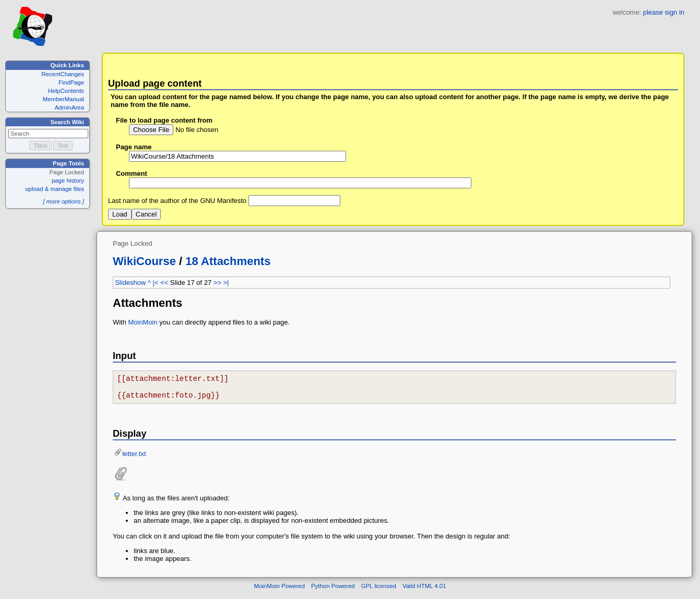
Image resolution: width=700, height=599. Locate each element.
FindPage (71, 82)
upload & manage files (55, 189)
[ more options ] (63, 201)
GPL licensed (379, 591)
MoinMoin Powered (280, 591)
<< (164, 283)
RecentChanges (63, 74)
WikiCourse (144, 261)
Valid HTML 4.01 (424, 591)
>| (226, 283)
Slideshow (130, 283)
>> (217, 283)
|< (156, 283)
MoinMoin (143, 322)
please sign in (664, 12)
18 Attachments (228, 261)
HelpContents (66, 91)
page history (68, 181)
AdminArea (69, 107)
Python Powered (333, 591)
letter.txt (134, 458)
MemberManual (63, 99)
